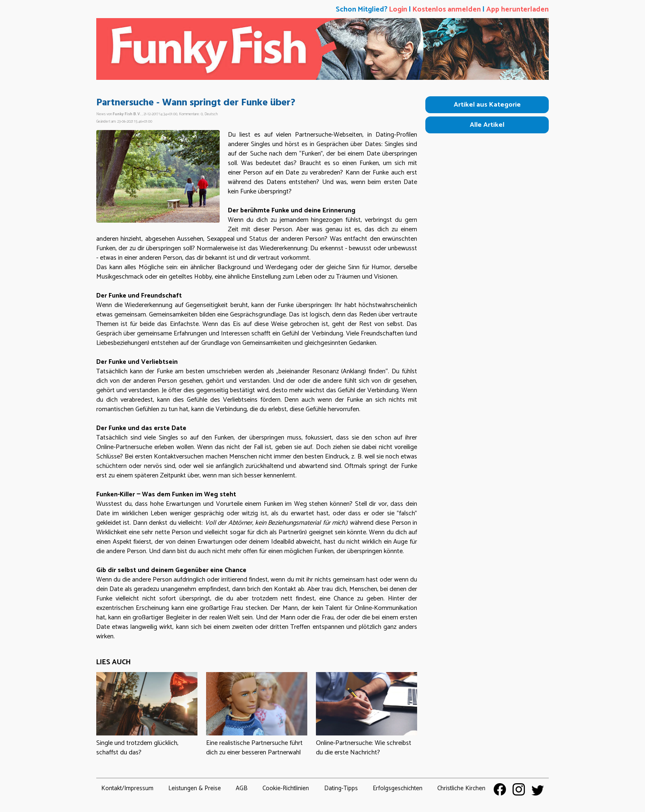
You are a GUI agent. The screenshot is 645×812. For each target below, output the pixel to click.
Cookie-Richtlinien (286, 788)
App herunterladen (517, 10)
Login (398, 10)
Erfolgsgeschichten (398, 788)
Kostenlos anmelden (447, 10)
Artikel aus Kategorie (487, 105)
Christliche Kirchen (461, 788)
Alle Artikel (487, 125)
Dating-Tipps (341, 788)
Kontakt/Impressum (127, 788)
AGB (242, 788)
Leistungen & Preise (195, 788)
